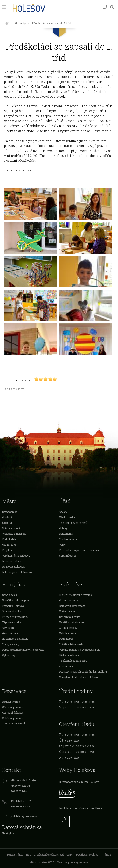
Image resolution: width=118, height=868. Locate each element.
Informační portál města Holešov (79, 782)
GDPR (70, 855)
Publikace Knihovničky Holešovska (23, 650)
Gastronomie (10, 633)
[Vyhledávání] (112, 7)
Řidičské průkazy (12, 718)
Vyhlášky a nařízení (14, 534)
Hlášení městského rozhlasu (76, 595)
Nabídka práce (68, 633)
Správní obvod (68, 556)
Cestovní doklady (13, 712)
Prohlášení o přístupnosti (49, 855)
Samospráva (10, 512)
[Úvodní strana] (7, 23)
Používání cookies (87, 855)
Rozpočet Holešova (13, 566)
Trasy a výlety (11, 644)
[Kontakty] (105, 7)
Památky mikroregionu (16, 600)
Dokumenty (66, 534)
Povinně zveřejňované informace (79, 550)
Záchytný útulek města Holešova (78, 677)
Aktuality (20, 23)
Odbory (63, 528)
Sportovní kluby (12, 611)
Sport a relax (10, 595)
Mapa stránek (15, 855)
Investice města (12, 561)
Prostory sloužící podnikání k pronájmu (83, 671)
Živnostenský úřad (14, 723)
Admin (107, 855)
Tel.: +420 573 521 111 (23, 801)
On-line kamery (68, 600)
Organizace (9, 545)
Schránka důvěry (69, 617)
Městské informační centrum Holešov (82, 808)
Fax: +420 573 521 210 (24, 806)
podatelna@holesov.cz (24, 816)
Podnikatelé (9, 539)
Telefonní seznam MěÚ (73, 523)
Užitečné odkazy (69, 655)
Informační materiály (15, 639)
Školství (7, 523)
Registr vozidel (11, 702)
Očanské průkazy (12, 707)
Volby (62, 545)
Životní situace (68, 539)
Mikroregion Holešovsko (17, 572)
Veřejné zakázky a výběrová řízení (80, 650)
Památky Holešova (13, 606)
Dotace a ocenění (12, 528)
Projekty (7, 550)
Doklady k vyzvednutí (72, 606)
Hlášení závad (68, 611)
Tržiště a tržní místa (71, 644)
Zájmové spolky (12, 622)
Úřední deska (67, 517)
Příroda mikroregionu (15, 617)
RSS (29, 855)
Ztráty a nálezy (68, 628)
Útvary (63, 512)
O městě (7, 517)
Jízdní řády (66, 666)
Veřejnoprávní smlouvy (16, 556)
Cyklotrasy (9, 655)
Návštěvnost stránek (72, 622)
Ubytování (8, 628)
